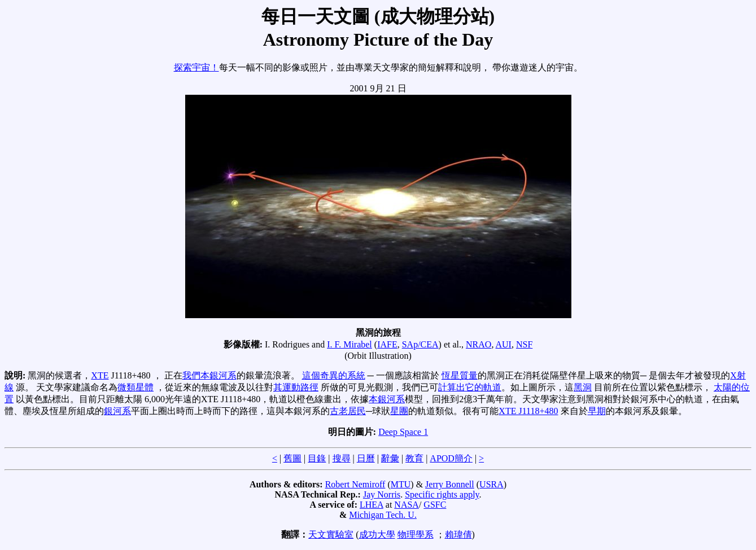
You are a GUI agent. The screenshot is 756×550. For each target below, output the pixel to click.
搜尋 (342, 458)
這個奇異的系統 (334, 375)
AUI (504, 344)
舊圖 (292, 458)
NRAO (478, 344)
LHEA (372, 505)
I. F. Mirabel (349, 344)
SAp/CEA (420, 344)
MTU (401, 484)
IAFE (387, 344)
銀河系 (117, 411)
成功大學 (377, 534)
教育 (414, 458)
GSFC (435, 505)
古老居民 (348, 411)
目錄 (317, 458)
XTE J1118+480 (528, 411)
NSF (524, 344)
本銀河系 (387, 399)
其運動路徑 (296, 387)
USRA (491, 484)
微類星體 (136, 387)
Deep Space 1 (403, 432)
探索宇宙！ (196, 67)
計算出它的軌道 (470, 387)
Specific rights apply (442, 494)
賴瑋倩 (458, 534)
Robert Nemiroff (355, 484)
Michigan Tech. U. (383, 515)
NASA (407, 505)
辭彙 (390, 458)
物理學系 (416, 534)
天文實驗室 (331, 534)
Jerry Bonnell (450, 484)
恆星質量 (460, 375)
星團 (399, 411)
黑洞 (583, 387)
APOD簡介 (451, 458)
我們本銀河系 (209, 375)
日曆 (366, 458)
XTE (100, 375)
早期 (597, 411)
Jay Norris (382, 494)
